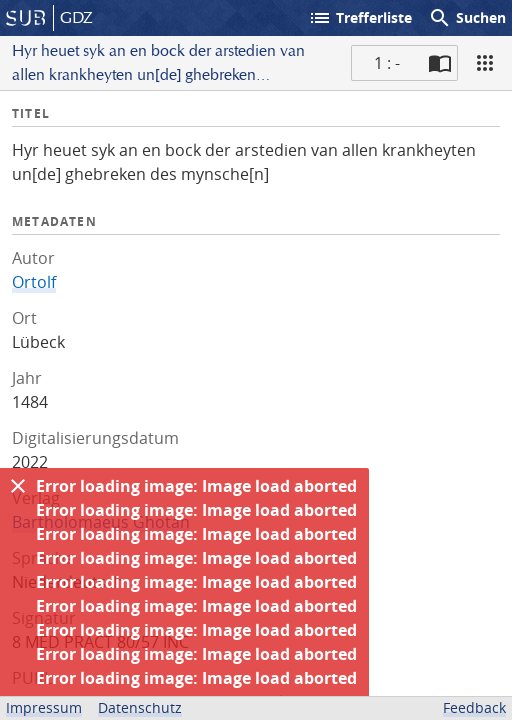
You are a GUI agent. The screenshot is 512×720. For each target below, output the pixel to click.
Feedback (474, 707)
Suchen (467, 18)
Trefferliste (360, 18)
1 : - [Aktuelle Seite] (387, 63)
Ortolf (34, 282)
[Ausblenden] (18, 486)
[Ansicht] (485, 63)
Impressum (44, 707)
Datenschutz (140, 707)
